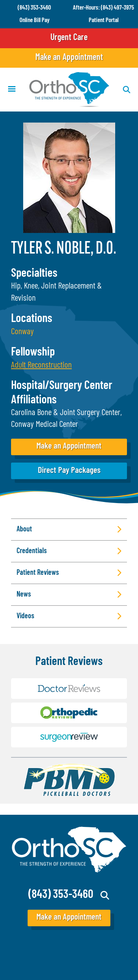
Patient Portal (104, 20)
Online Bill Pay (35, 20)
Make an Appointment (69, 58)
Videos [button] (25, 616)
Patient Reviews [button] (38, 573)
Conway (22, 332)
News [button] (24, 595)
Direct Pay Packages (69, 471)
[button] (41, 366)
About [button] (24, 530)
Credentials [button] (32, 551)
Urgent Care (69, 38)
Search (105, 895)
